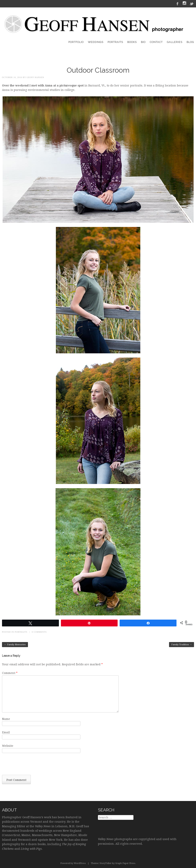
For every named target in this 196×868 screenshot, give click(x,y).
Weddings (96, 42)
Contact (156, 42)
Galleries (175, 42)
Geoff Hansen (35, 77)
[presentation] (33, 765)
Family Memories (15, 645)
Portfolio (76, 42)
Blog (190, 42)
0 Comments (39, 632)
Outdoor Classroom (98, 70)
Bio (143, 42)
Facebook (178, 3)
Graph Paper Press (125, 863)
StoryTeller (105, 863)
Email (6, 732)
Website (8, 746)
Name (6, 719)
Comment (10, 673)
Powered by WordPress (73, 863)
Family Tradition (182, 645)
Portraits (115, 42)
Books (132, 42)
